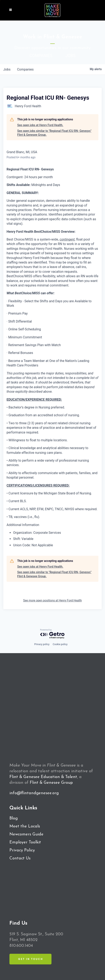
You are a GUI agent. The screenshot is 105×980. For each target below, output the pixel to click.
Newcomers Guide (26, 834)
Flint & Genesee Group (51, 783)
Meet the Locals (25, 826)
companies (25, 69)
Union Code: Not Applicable (33, 545)
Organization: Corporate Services (37, 533)
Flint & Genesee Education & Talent (43, 777)
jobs (7, 69)
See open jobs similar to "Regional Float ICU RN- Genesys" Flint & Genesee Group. (54, 133)
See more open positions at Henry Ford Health (52, 600)
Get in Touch (30, 959)
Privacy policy (42, 644)
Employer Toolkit (25, 842)
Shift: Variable (23, 539)
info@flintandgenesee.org (34, 793)
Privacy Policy (22, 850)
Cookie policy (60, 644)
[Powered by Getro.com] (52, 634)
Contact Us (20, 858)
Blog (14, 818)
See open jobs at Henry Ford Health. (40, 125)
